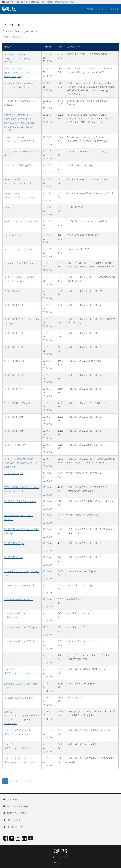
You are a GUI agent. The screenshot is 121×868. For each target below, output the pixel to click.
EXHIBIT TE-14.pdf (13, 473)
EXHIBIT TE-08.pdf (13, 431)
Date (47, 47)
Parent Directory (11, 37)
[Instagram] (18, 838)
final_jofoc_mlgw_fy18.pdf (18, 249)
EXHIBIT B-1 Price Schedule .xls (20, 501)
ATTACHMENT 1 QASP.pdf (17, 403)
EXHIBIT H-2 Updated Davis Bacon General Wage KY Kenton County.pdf (21, 463)
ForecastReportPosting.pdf (18, 698)
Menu (115, 9)
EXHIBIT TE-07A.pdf (14, 291)
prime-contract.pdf (14, 235)
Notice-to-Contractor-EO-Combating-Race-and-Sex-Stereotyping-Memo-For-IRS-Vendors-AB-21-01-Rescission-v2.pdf (20, 123)
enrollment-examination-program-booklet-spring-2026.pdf (17, 58)
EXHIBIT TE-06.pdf (13, 417)
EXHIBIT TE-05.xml (14, 557)
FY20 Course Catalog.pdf (17, 165)
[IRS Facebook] (6, 838)
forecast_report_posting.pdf (19, 585)
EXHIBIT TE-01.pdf (13, 333)
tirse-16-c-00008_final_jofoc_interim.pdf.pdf (22, 673)
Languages (13, 820)
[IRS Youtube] (31, 838)
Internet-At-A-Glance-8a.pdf (19, 599)
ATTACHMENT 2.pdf (14, 361)
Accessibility (60, 863)
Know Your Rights (17, 807)
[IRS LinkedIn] (24, 839)
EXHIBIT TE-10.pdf (13, 375)
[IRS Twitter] (12, 839)
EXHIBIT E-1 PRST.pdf (15, 445)
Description (73, 47)
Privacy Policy (61, 857)
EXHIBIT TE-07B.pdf (14, 543)
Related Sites (15, 827)
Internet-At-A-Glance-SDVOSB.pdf (22, 641)
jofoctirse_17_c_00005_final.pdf (21, 263)
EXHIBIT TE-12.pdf (13, 347)
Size (60, 47)
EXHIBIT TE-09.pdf (13, 305)
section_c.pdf (11, 207)
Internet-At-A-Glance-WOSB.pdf (20, 627)
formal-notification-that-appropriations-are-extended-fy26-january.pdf (20, 73)
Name (8, 47)
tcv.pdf (8, 655)
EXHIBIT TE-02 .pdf (14, 389)
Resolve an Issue (16, 813)
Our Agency (14, 800)
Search (91, 9)
